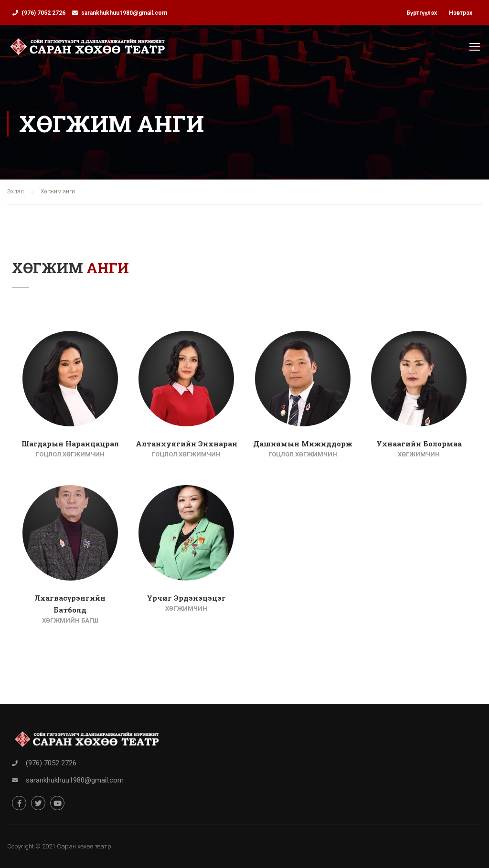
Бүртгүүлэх (422, 13)
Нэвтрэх (461, 13)
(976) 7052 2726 (43, 13)
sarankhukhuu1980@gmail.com (124, 13)
